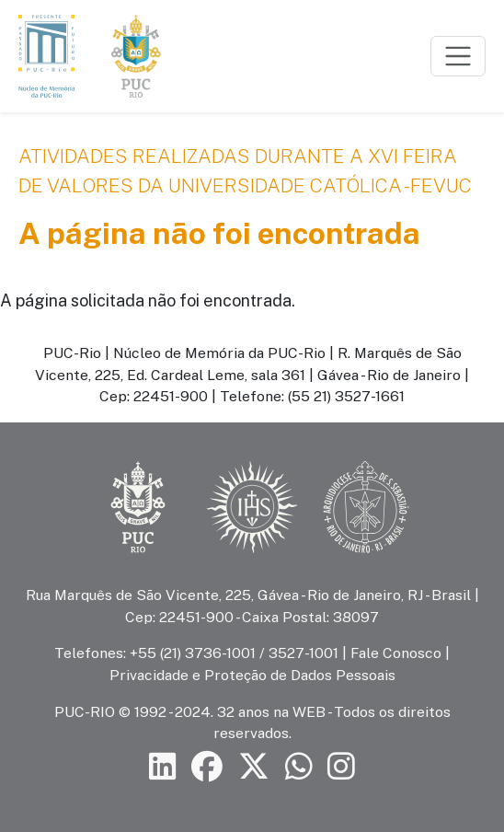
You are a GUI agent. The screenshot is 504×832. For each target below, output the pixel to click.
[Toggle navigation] (458, 56)
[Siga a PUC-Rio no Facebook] (207, 766)
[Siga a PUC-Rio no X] (254, 766)
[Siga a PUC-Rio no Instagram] (341, 766)
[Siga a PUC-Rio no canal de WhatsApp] (299, 766)
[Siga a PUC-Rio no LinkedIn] (163, 766)
